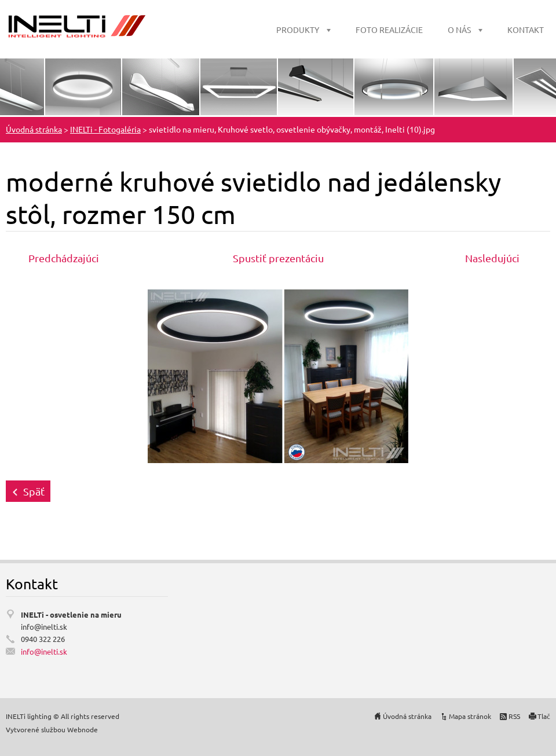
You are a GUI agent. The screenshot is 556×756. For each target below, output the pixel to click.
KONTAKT (526, 30)
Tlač (544, 716)
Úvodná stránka (34, 129)
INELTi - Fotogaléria (105, 129)
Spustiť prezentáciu (278, 258)
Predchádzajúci (64, 258)
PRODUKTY (298, 30)
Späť (34, 491)
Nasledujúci (492, 258)
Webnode (83, 729)
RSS (514, 716)
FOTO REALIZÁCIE (389, 30)
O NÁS (459, 30)
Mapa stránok (470, 716)
